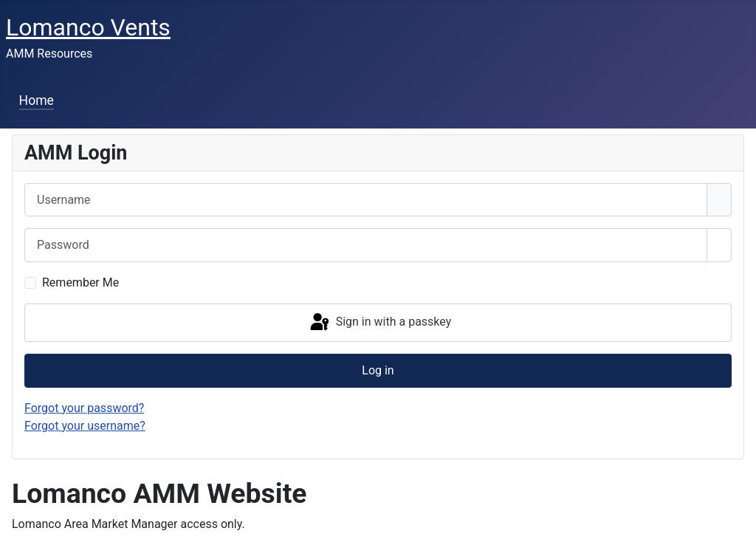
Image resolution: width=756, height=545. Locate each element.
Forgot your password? (84, 408)
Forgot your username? (85, 426)
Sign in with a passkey (380, 323)
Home (37, 100)
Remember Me (80, 282)
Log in (378, 370)
